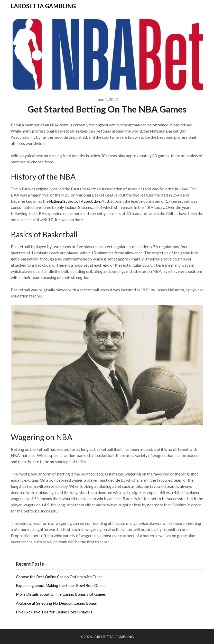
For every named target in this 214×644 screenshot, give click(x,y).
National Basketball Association (78, 201)
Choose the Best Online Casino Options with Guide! (60, 577)
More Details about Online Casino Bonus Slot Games (61, 594)
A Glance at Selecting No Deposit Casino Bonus (56, 603)
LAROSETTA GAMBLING (43, 6)
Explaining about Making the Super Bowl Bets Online (61, 585)
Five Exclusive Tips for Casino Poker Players (54, 612)
